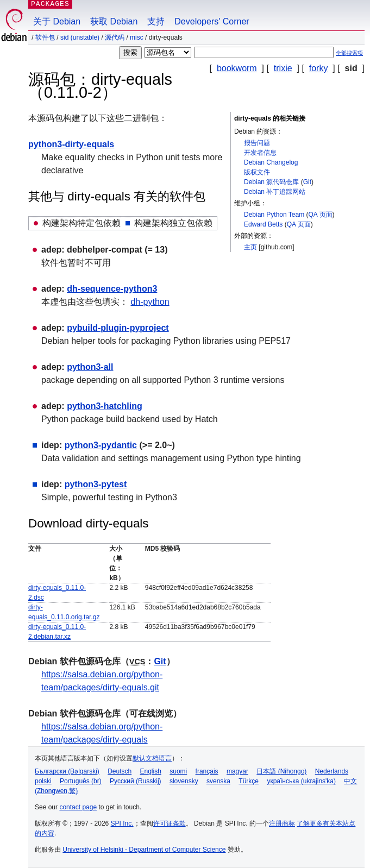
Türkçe (249, 781)
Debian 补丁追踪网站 (275, 192)
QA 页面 (321, 215)
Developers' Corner (212, 21)
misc (137, 37)
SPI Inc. (122, 823)
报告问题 (257, 143)
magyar (237, 771)
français (207, 771)
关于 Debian (57, 21)
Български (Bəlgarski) (67, 771)
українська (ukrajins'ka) (301, 781)
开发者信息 (260, 153)
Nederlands (332, 771)
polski (43, 781)
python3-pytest (96, 484)
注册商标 (282, 823)
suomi (178, 771)
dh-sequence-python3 (112, 289)
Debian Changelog (271, 162)
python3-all (90, 367)
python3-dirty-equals (71, 144)
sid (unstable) (80, 37)
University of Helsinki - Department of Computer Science (144, 850)
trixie (283, 68)
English (151, 771)
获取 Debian (114, 21)
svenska (218, 781)
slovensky (184, 781)
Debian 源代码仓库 (271, 182)
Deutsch (120, 771)
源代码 (115, 37)
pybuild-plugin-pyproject (118, 328)
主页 (250, 247)
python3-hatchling (105, 406)
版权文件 (257, 172)
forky (319, 68)
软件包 (45, 37)
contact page (78, 807)
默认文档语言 (152, 758)
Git (307, 182)
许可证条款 (170, 823)
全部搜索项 (349, 53)
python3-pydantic (101, 445)
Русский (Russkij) (136, 781)
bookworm (237, 68)
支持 (156, 21)
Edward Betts (263, 224)
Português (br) (81, 781)
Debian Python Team (274, 215)
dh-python (150, 302)
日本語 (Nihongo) (281, 771)
